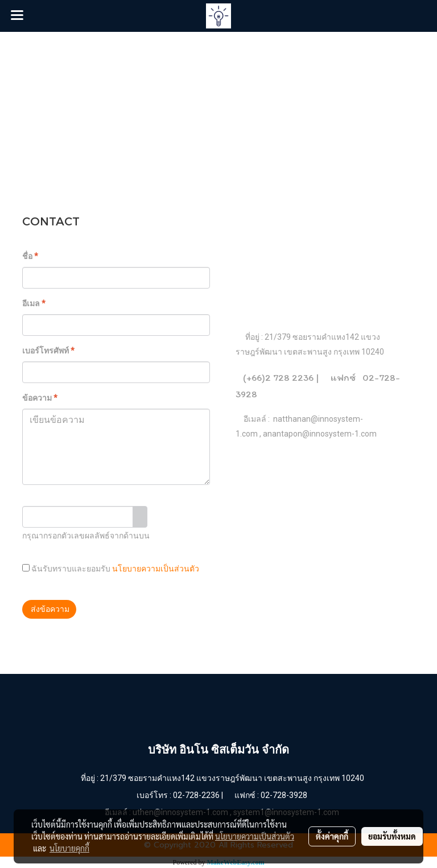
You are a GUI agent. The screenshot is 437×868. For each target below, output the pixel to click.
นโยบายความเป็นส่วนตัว (156, 569)
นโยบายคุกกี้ (69, 848)
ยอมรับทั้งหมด (392, 836)
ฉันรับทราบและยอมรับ (111, 569)
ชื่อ (30, 256)
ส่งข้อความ (49, 609)
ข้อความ (40, 398)
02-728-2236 (196, 795)
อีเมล (34, 303)
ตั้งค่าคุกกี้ (332, 836)
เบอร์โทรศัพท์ (48, 351)
